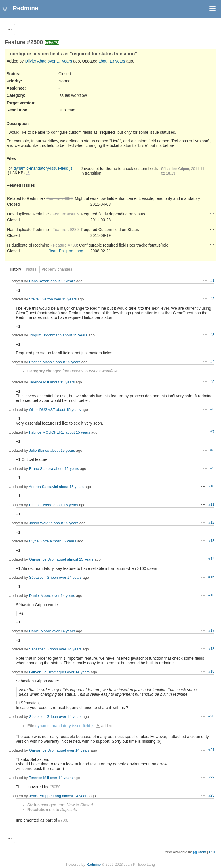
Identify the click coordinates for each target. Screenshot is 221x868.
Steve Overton (41, 299)
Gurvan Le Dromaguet (48, 559)
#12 (211, 523)
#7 (212, 432)
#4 (212, 362)
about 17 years (63, 281)
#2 (212, 299)
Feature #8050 (59, 198)
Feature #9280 (65, 230)
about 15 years (75, 335)
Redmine (94, 865)
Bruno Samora (41, 469)
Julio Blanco (39, 450)
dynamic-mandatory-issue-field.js (43, 168)
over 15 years (65, 299)
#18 (211, 649)
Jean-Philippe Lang (66, 251)
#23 (211, 795)
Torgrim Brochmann (45, 335)
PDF (213, 852)
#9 (212, 468)
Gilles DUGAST (42, 410)
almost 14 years (75, 796)
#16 (211, 595)
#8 (212, 450)
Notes (31, 269)
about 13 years (112, 61)
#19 (211, 672)
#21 (211, 750)
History (15, 269)
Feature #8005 (65, 214)
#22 (211, 777)
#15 (211, 577)
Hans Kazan (39, 281)
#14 (211, 559)
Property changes (57, 269)
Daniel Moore (40, 596)
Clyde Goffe (39, 541)
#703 (63, 820)
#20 (211, 716)
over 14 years (70, 577)
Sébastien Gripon (43, 577)
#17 (211, 631)
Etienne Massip (42, 362)
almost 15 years (63, 541)
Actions (212, 198)
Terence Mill (39, 382)
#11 (211, 504)
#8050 (55, 787)
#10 (211, 486)
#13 (211, 541)
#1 (212, 281)
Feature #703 (65, 245)
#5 (212, 382)
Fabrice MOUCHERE (47, 432)
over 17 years (60, 61)
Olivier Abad (36, 61)
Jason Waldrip (41, 523)
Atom (202, 852)
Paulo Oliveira (41, 505)
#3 (212, 335)
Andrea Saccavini (43, 487)
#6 (212, 409)
